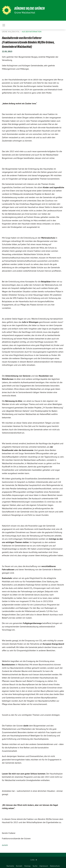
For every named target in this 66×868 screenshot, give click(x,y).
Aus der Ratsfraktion (32, 32)
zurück (5, 845)
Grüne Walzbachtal (11, 32)
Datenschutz (55, 866)
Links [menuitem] (33, 860)
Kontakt (19, 866)
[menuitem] (10, 865)
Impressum (44, 866)
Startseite (10, 866)
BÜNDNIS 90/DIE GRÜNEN (30, 8)
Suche (35, 866)
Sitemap (27, 866)
